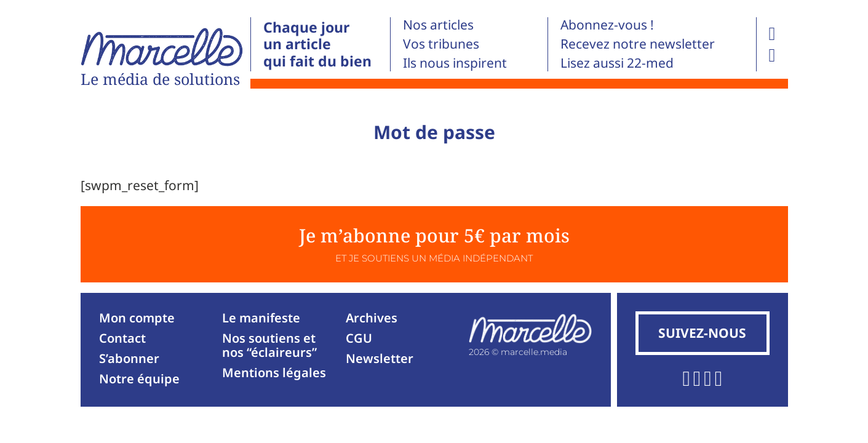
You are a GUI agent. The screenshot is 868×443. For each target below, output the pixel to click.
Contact (122, 338)
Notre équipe (139, 379)
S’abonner (129, 358)
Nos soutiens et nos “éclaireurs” (269, 345)
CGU (359, 338)
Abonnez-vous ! (607, 25)
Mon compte (137, 318)
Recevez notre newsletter (638, 44)
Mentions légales (274, 373)
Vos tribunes (441, 44)
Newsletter (380, 358)
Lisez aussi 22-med (617, 63)
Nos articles (438, 25)
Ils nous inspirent (455, 63)
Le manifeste (261, 318)
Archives (372, 318)
